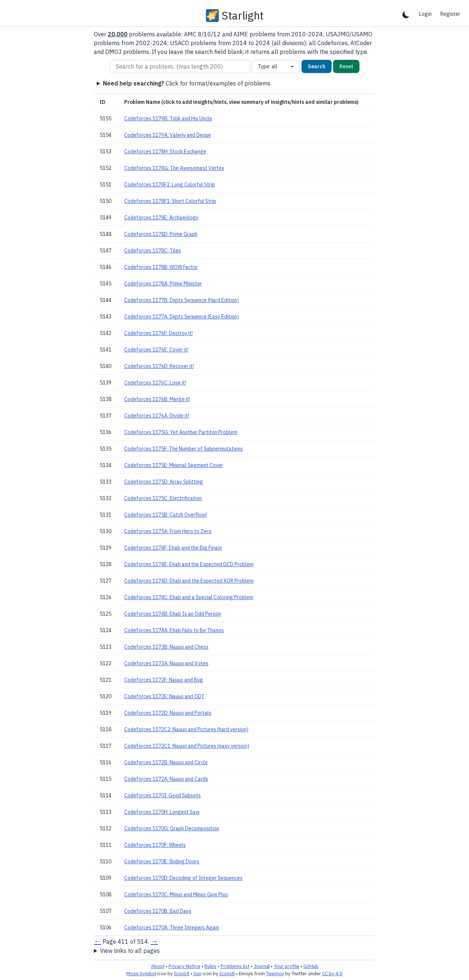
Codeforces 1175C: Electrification (163, 498)
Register (450, 14)
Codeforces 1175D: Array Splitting (164, 482)
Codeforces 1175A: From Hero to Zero (168, 531)
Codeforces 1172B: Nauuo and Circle (166, 762)
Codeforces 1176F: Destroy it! (158, 333)
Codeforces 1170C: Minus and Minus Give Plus (176, 895)
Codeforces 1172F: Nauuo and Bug (164, 680)
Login (425, 14)
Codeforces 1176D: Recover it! (159, 366)
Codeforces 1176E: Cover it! (156, 350)
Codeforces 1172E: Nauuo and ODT (164, 696)
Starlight (243, 15)
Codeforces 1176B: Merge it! (157, 399)
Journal (262, 966)
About (158, 966)
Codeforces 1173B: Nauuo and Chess (166, 647)
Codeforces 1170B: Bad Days (158, 911)
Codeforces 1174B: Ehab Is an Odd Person (173, 614)
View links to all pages (130, 951)
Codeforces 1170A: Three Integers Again (172, 928)
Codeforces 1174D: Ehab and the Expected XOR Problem (189, 581)
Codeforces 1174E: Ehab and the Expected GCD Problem (189, 564)
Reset (346, 66)
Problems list (235, 966)
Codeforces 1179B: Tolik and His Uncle (168, 119)
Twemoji (275, 973)
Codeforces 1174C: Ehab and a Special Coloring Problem (189, 597)
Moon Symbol (141, 973)
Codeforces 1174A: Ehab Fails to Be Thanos (174, 630)
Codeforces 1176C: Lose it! (155, 383)
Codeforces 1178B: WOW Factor (161, 267)
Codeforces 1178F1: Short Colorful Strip (170, 201)
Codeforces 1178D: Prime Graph (161, 234)
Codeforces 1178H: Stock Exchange (165, 152)
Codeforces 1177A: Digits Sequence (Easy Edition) (182, 317)
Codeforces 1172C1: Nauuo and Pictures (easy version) (187, 746)
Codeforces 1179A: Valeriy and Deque (168, 135)
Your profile (287, 966)
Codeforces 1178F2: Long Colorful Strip (170, 185)
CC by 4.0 (332, 973)
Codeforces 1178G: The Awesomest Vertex (174, 168)
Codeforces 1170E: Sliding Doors (162, 861)
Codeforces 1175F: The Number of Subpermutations (184, 449)
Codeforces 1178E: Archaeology (161, 218)
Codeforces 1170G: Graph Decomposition (172, 828)
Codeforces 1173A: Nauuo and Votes (166, 663)
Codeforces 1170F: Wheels (155, 845)
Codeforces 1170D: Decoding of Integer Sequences (183, 878)
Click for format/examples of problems (187, 83)
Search (317, 66)
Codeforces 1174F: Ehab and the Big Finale (173, 548)
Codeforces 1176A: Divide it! (157, 416)
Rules (211, 966)
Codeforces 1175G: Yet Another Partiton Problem (181, 432)
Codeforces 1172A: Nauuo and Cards (166, 779)
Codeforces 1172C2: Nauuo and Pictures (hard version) (186, 729)
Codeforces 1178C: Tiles (153, 251)
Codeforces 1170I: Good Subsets (163, 795)
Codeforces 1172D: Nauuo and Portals (168, 713)
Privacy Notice (184, 966)
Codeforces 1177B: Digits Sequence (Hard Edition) (182, 300)
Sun (197, 973)
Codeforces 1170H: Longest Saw (162, 812)
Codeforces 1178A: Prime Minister (163, 284)
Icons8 (182, 973)
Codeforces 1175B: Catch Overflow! (166, 515)
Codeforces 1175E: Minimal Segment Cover (174, 465)
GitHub (311, 966)
